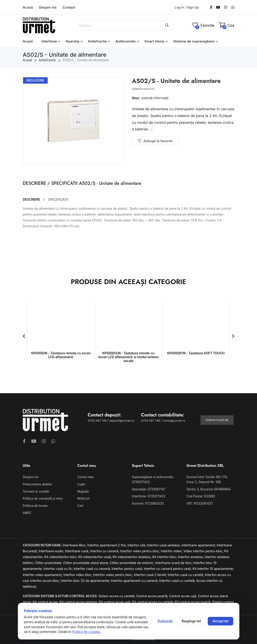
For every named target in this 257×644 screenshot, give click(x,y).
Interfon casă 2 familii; (151, 573)
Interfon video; (172, 550)
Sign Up (193, 7)
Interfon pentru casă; (128, 568)
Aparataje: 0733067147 (148, 489)
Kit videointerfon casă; (95, 556)
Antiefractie (97, 41)
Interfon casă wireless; (164, 544)
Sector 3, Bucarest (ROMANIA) (208, 489)
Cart (80, 505)
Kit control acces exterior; (79, 601)
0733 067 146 (97, 421)
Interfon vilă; (137, 544)
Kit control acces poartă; (193, 601)
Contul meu (85, 477)
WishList (83, 498)
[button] (24, 336)
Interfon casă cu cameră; (93, 568)
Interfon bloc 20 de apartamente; (86, 579)
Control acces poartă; (153, 595)
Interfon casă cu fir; (58, 568)
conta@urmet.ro (174, 421)
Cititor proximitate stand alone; (87, 562)
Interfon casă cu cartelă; (186, 573)
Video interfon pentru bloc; (204, 550)
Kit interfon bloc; (165, 556)
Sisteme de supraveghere (194, 41)
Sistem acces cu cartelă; (117, 595)
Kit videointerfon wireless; (132, 556)
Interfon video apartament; (43, 573)
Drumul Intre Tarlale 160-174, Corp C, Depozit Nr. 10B (210, 479)
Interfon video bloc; (78, 573)
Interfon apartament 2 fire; (107, 544)
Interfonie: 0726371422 (148, 496)
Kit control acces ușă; (116, 601)
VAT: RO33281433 (199, 503)
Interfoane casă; (77, 550)
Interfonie (49, 41)
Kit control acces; (46, 601)
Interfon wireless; (191, 556)
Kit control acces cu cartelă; (153, 601)
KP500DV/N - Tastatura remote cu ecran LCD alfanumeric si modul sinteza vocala (128, 357)
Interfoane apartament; (199, 544)
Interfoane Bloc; (75, 544)
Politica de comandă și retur (42, 498)
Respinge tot (191, 621)
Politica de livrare (35, 505)
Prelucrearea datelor (37, 484)
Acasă (28, 7)
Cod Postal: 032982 (200, 496)
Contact (69, 7)
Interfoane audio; (52, 550)
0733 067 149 (151, 421)
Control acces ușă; (183, 595)
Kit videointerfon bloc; (61, 556)
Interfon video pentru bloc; (140, 550)
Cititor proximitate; (49, 562)
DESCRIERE (32, 200)
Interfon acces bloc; (46, 579)
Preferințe (165, 621)
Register (83, 491)
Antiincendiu (126, 41)
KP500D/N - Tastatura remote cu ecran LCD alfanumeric (61, 355)
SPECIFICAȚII (58, 200)
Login (81, 484)
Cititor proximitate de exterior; (133, 562)
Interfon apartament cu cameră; (135, 579)
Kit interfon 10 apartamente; (213, 568)
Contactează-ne (217, 420)
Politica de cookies (86, 632)
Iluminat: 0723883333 (147, 503)
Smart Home (154, 41)
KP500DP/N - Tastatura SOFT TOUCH (196, 353)
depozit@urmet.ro (122, 421)
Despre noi (48, 7)
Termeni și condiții (35, 491)
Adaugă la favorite (155, 141)
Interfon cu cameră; (105, 550)
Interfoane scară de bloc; (174, 562)
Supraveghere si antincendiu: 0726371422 (152, 479)
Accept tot (220, 621)
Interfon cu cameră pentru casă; (168, 568)
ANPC (27, 512)
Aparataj (72, 41)
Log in (179, 7)
